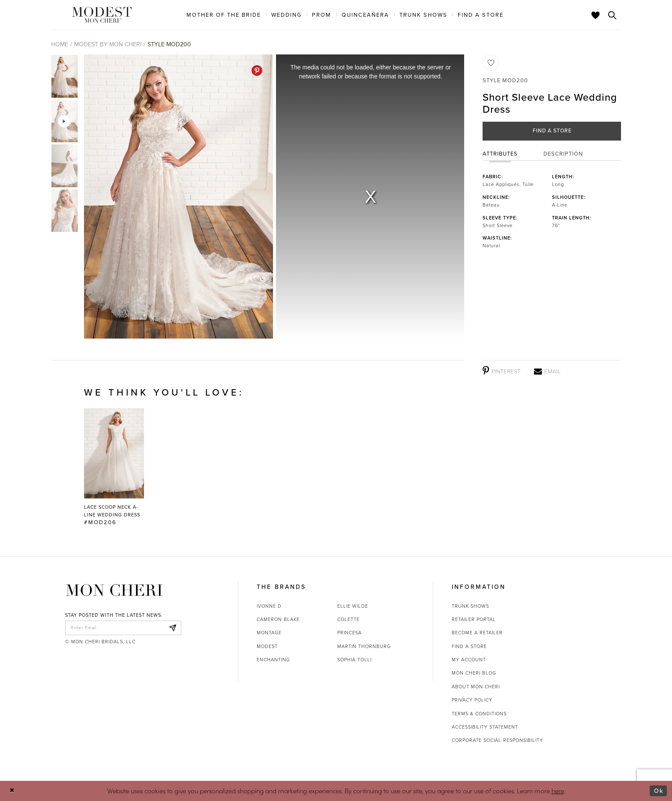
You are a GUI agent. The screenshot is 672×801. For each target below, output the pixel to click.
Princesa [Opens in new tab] (349, 633)
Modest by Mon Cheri (108, 44)
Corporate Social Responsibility (497, 740)
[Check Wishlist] (596, 15)
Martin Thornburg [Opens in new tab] (364, 646)
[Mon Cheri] (114, 590)
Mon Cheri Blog (474, 673)
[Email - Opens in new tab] (547, 371)
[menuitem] (224, 15)
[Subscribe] (172, 628)
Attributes (500, 154)
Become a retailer (477, 633)
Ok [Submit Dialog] (658, 791)
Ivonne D (269, 606)
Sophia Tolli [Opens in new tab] (354, 660)
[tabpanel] (177, 196)
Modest (267, 646)
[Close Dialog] (13, 791)
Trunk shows (470, 606)
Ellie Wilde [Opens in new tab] (353, 606)
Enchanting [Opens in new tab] (273, 660)
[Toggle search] (612, 15)
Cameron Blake (278, 619)
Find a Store (552, 131)
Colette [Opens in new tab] (348, 619)
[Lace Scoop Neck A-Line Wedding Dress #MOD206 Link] (114, 467)
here (558, 790)
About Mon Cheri (476, 687)
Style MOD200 (169, 44)
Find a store (469, 646)
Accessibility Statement (485, 727)
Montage (269, 633)
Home (60, 44)
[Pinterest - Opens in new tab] (257, 70)
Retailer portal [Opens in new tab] (474, 619)
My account (469, 660)
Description (563, 154)
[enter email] (123, 628)
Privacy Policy (472, 700)
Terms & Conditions (479, 714)
